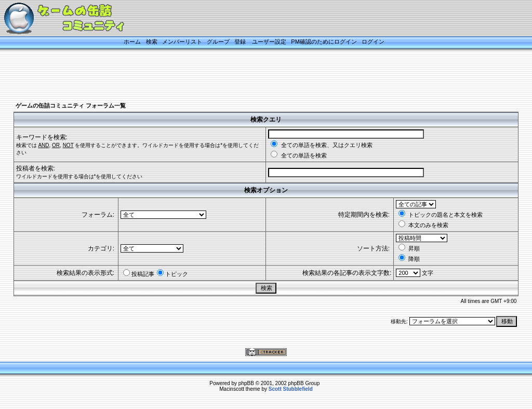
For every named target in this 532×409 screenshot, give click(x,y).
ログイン (373, 42)
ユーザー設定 (269, 42)
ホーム (132, 42)
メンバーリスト (182, 42)
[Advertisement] (253, 76)
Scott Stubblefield (291, 389)
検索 (152, 42)
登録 (240, 42)
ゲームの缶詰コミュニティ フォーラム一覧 (71, 105)
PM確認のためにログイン (324, 42)
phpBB (246, 383)
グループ (218, 42)
